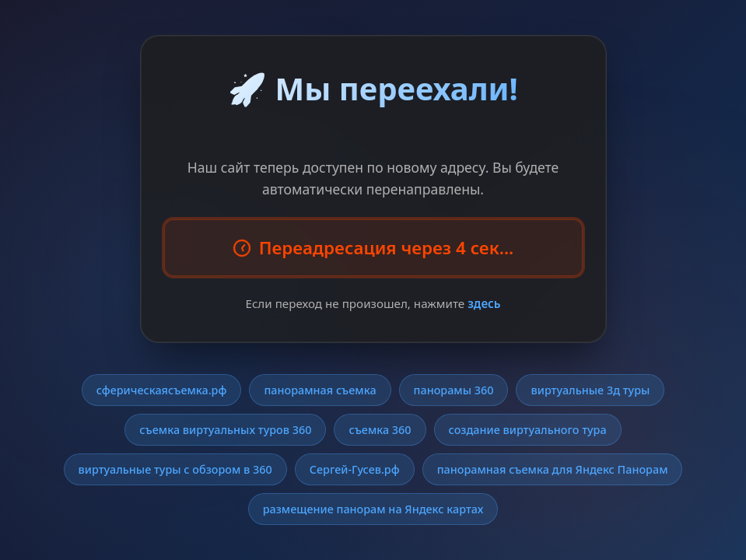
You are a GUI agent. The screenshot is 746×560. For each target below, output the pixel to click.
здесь (484, 303)
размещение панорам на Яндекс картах (373, 509)
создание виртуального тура (528, 430)
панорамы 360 (454, 390)
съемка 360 (380, 430)
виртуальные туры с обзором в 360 (175, 469)
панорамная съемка (320, 390)
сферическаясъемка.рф (162, 390)
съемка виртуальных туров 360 (225, 430)
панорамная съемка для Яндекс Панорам (553, 469)
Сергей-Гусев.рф (355, 469)
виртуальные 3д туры (590, 390)
